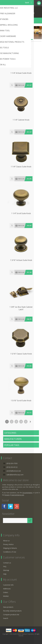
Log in (30, 3)
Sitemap (6, 570)
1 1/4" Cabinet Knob (21, 120)
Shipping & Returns (10, 548)
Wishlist (6, 596)
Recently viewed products (12, 611)
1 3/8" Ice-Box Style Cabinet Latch (21, 308)
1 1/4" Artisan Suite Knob (21, 73)
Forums (7, 495)
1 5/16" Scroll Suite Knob (21, 401)
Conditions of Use (10, 552)
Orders (6, 592)
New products (8, 607)
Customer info (8, 585)
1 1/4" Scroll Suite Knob (21, 213)
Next (30, 422)
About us (6, 541)
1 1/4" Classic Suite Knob (21, 167)
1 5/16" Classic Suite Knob (21, 354)
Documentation (27, 493)
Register (26, 3)
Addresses (7, 589)
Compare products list (11, 615)
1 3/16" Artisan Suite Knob (21, 260)
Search (6, 618)
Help (5, 574)
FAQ (5, 566)
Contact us (7, 563)
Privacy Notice (8, 544)
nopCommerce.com (18, 495)
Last (35, 422)
